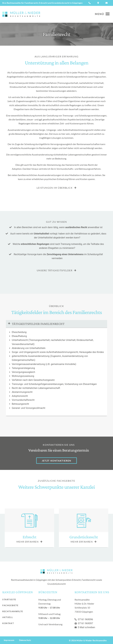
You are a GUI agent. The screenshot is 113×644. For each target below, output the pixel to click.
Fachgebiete (10, 605)
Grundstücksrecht (84, 537)
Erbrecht (29, 537)
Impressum (9, 640)
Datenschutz (25, 640)
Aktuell (8, 617)
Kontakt (8, 623)
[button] (101, 14)
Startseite (9, 599)
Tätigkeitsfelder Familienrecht (38, 324)
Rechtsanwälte (13, 611)
